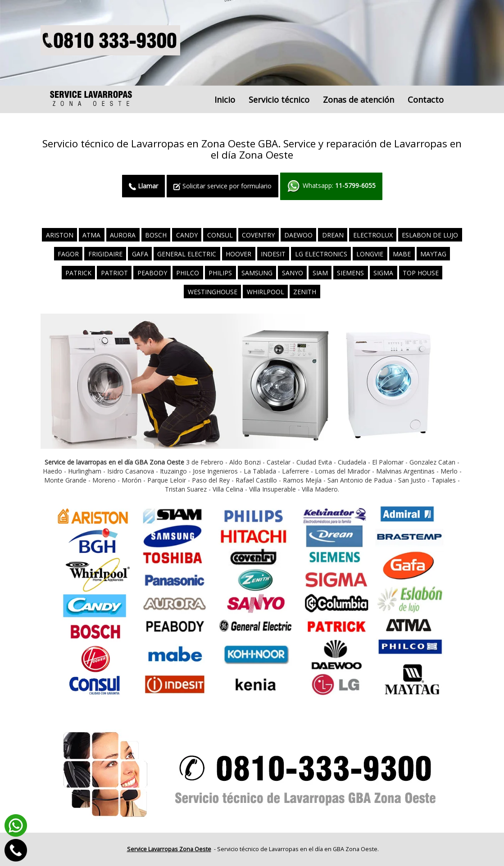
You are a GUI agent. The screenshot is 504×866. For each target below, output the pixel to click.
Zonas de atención (359, 100)
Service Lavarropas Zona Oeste (169, 849)
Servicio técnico (279, 100)
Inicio (225, 100)
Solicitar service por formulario (222, 186)
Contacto (426, 100)
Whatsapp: (331, 186)
